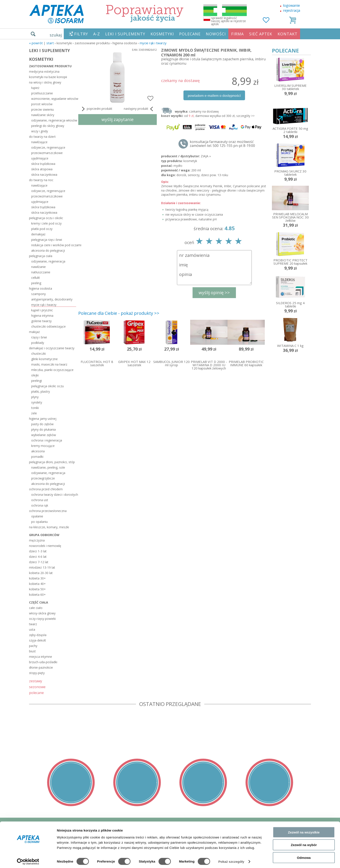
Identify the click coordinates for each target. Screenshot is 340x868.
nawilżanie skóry (43, 115)
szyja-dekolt (38, 640)
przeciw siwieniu (42, 109)
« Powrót (36, 43)
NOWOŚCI (216, 34)
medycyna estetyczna (44, 71)
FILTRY (81, 34)
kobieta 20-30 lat (41, 573)
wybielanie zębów (44, 435)
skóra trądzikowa (43, 164)
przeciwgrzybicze (43, 478)
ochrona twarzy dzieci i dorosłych (54, 495)
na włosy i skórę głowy (45, 82)
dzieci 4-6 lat (38, 557)
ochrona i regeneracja (47, 440)
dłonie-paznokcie (41, 667)
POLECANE (190, 34)
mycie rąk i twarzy (153, 43)
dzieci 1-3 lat (38, 551)
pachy (33, 646)
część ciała (39, 602)
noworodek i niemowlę (45, 546)
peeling (36, 283)
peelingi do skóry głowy (48, 126)
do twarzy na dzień (42, 137)
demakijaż (38, 234)
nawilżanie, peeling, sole (48, 467)
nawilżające (39, 142)
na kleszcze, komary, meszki (49, 527)
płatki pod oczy (42, 229)
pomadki (37, 457)
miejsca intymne (41, 657)
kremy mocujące (43, 446)
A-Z (97, 34)
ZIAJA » (206, 156)
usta (32, 629)
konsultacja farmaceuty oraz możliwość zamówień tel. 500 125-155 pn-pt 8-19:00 (222, 144)
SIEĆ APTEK (261, 34)
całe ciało (36, 608)
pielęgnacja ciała (41, 256)
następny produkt (139, 109)
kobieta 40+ (37, 584)
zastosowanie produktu (50, 66)
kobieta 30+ (37, 578)
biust (32, 651)
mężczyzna (37, 540)
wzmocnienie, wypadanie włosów (54, 99)
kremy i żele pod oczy (46, 223)
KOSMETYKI (162, 34)
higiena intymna (42, 316)
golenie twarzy (41, 321)
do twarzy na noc (41, 180)
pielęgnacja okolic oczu (47, 386)
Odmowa (304, 855)
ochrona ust (40, 500)
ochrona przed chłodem (46, 489)
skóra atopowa (42, 169)
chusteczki (38, 354)
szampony (38, 294)
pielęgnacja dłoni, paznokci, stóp (52, 462)
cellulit (36, 278)
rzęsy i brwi (39, 337)
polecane (36, 693)
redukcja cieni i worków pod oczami (54, 245)
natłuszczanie (41, 272)
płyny (35, 397)
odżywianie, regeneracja (48, 261)
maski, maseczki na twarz (49, 364)
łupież (35, 88)
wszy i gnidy (40, 131)
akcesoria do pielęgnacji (48, 250)
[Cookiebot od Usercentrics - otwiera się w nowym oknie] (28, 860)
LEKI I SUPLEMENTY (125, 34)
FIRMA (237, 34)
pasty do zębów (42, 424)
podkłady (38, 343)
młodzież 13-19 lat (42, 567)
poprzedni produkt (96, 109)
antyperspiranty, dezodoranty (52, 299)
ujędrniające (40, 158)
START (50, 43)
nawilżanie (38, 267)
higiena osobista (41, 288)
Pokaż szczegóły (231, 859)
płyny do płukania (43, 429)
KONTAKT (288, 34)
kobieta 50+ (37, 589)
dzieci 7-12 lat (39, 562)
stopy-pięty (37, 673)
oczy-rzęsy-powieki (42, 619)
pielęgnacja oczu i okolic (46, 218)
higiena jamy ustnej (43, 419)
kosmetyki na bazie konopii (48, 77)
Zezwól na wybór (304, 843)
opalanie (37, 516)
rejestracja (292, 10)
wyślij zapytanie (118, 119)
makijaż (34, 332)
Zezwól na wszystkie (304, 830)
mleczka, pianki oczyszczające (52, 370)
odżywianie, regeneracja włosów (54, 120)
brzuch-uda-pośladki (43, 662)
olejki (35, 375)
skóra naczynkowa (44, 175)
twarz (33, 624)
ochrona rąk (40, 505)
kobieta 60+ (37, 595)
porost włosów (42, 104)
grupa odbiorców (44, 535)
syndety (37, 402)
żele (34, 413)
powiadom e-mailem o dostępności (214, 95)
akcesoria (38, 451)
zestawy (36, 681)
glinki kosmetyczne (44, 359)
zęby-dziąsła (38, 635)
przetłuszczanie (42, 93)
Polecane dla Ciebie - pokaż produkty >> (119, 313)
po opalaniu (39, 522)
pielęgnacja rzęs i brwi (47, 240)
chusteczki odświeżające (48, 326)
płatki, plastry (41, 391)
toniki (35, 408)
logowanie (291, 5)
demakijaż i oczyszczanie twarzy (52, 348)
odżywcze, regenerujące (48, 147)
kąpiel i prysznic (42, 310)
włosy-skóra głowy (42, 613)
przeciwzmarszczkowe (47, 153)
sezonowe (37, 687)
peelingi (37, 381)
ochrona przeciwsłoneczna (48, 511)
